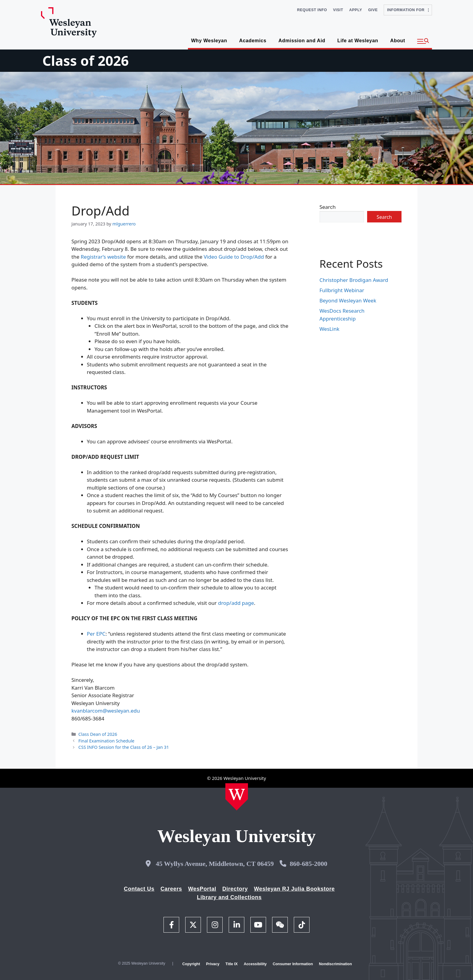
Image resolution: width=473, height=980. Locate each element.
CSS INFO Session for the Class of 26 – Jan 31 (124, 747)
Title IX (232, 964)
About (398, 41)
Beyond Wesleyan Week (348, 300)
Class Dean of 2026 (98, 734)
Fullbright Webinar (342, 290)
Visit (338, 10)
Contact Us (139, 889)
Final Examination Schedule (106, 741)
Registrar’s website (103, 257)
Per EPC (96, 634)
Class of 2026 (85, 61)
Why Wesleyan (209, 41)
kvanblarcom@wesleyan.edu (106, 711)
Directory (235, 889)
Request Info (312, 10)
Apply (356, 10)
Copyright (191, 964)
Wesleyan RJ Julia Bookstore (294, 889)
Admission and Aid (302, 41)
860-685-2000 (308, 864)
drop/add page (236, 603)
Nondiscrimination (335, 964)
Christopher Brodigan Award (354, 280)
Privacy (213, 964)
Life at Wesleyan (358, 41)
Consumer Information (293, 964)
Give (373, 10)
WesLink (329, 329)
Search (328, 207)
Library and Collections (229, 897)
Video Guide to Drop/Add (234, 257)
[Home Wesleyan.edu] (237, 797)
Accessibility (255, 964)
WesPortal (202, 889)
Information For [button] (408, 10)
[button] (423, 41)
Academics (253, 41)
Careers (171, 889)
